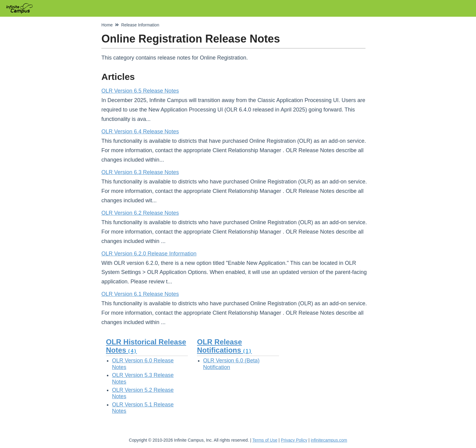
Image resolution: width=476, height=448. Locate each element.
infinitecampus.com (329, 440)
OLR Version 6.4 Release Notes (140, 132)
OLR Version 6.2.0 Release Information (149, 254)
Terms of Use (265, 440)
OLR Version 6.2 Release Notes (140, 213)
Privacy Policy (294, 440)
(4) (133, 351)
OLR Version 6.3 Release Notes (140, 172)
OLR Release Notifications (224, 346)
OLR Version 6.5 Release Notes (140, 91)
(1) (248, 351)
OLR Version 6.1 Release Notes (140, 294)
